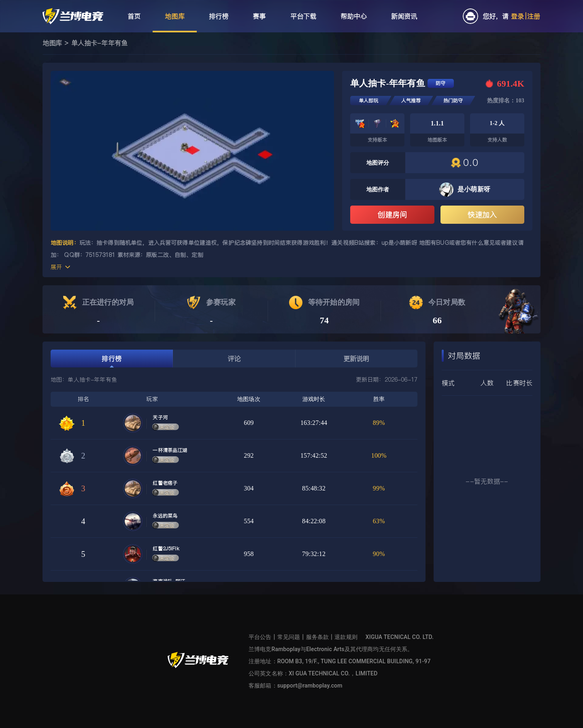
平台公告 (260, 637)
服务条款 (318, 637)
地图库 (52, 43)
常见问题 (289, 637)
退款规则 (346, 637)
